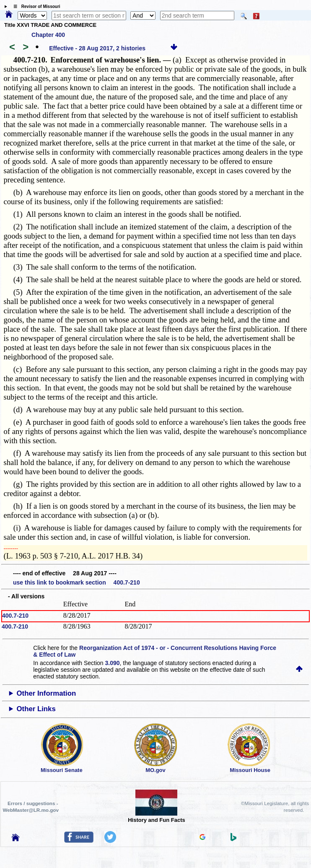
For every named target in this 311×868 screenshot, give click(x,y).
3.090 (113, 663)
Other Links (36, 709)
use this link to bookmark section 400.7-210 (76, 582)
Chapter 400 (48, 35)
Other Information (47, 693)
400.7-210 (15, 616)
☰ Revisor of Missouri (35, 6)
